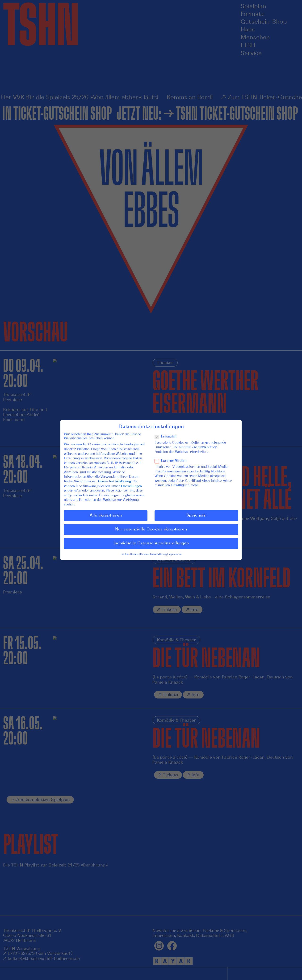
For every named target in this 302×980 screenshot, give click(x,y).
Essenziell (168, 437)
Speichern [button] (196, 515)
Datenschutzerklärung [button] (153, 554)
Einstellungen (131, 486)
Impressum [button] (175, 554)
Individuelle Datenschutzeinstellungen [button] (151, 543)
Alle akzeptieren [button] (106, 515)
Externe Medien (172, 461)
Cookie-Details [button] (130, 554)
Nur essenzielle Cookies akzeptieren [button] (151, 529)
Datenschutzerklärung (114, 481)
